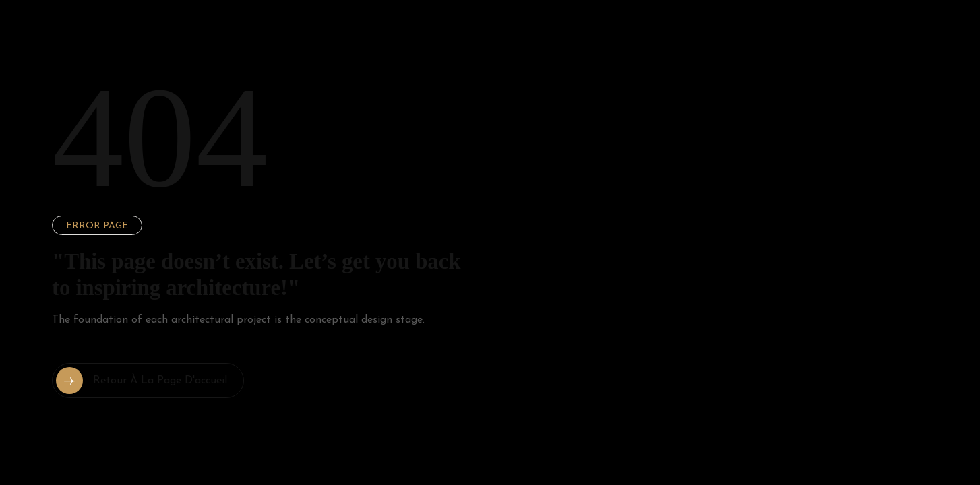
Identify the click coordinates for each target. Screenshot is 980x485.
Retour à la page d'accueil (142, 381)
